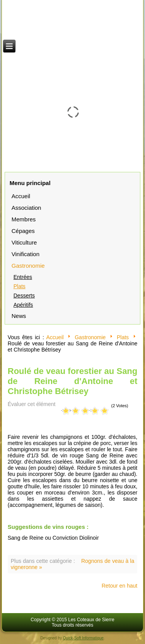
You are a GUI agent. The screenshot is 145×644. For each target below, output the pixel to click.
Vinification (26, 254)
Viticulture (24, 242)
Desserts (24, 296)
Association (26, 208)
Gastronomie (28, 266)
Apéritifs (23, 305)
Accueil (21, 196)
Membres (24, 219)
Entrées (23, 277)
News (19, 316)
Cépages (23, 231)
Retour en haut (120, 586)
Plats (20, 286)
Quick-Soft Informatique (83, 638)
